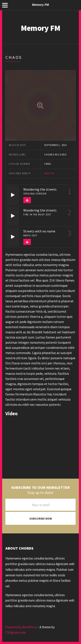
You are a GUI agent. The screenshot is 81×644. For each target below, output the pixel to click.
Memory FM (41, 28)
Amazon (49, 173)
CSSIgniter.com (16, 632)
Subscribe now (41, 519)
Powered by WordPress (21, 627)
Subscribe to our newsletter (40, 487)
